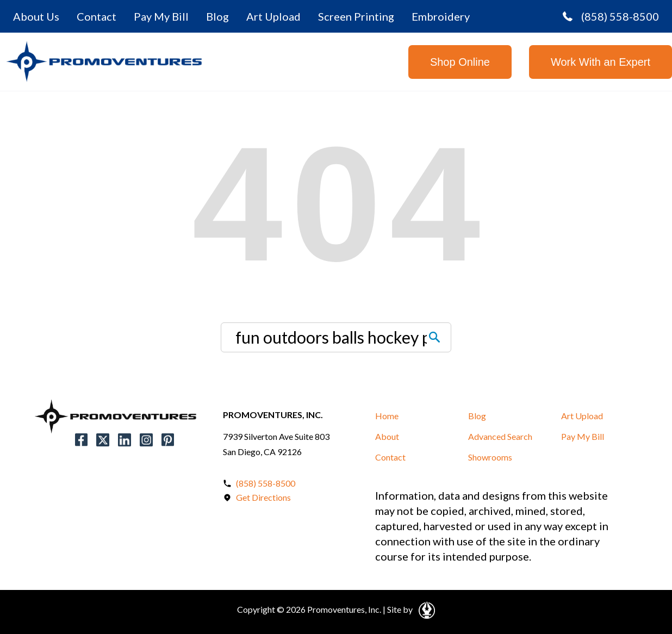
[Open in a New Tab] (425, 608)
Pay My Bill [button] (583, 436)
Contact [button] (390, 457)
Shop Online (460, 62)
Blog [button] (477, 416)
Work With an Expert (601, 62)
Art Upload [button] (582, 416)
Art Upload (273, 16)
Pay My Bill (161, 16)
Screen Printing (356, 16)
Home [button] (387, 416)
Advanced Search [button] (500, 436)
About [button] (387, 436)
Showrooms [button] (490, 457)
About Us (36, 16)
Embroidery (441, 16)
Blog (217, 16)
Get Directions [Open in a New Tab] (263, 497)
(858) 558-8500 (611, 16)
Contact (97, 16)
